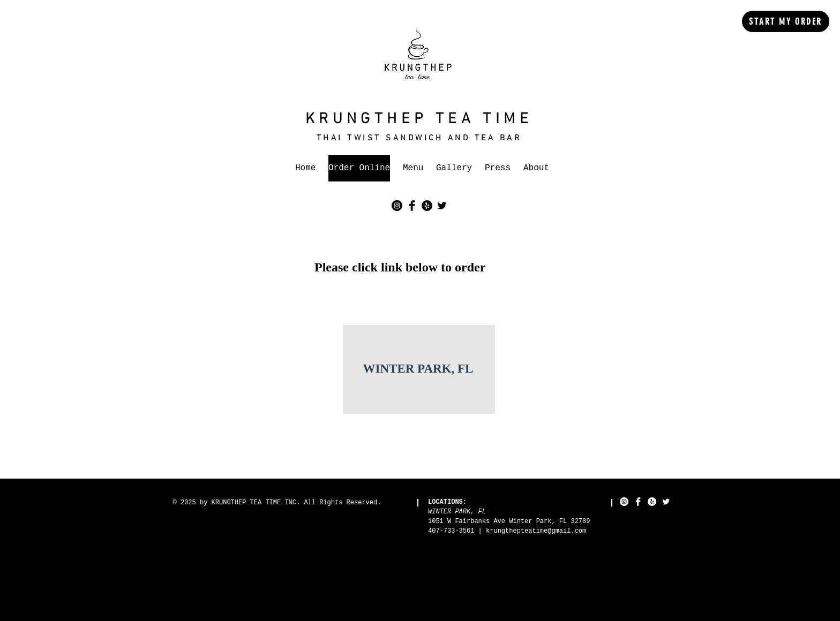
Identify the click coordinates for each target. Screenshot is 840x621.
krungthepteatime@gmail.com (536, 531)
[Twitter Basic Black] (442, 206)
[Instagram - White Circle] (624, 502)
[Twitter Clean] (666, 502)
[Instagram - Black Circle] (397, 206)
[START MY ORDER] (786, 21)
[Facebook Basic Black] (412, 206)
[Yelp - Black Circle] (427, 206)
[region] (419, 370)
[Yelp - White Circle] (652, 502)
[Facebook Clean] (638, 502)
